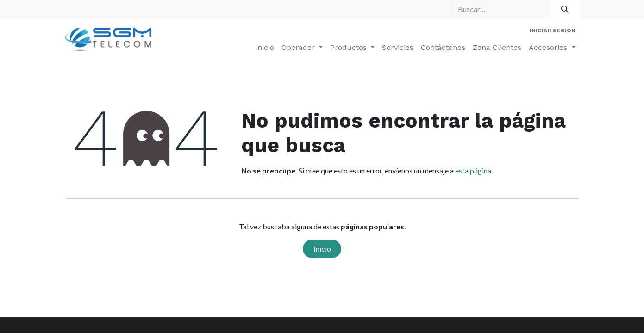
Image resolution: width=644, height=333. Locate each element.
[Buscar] (565, 9)
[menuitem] (265, 48)
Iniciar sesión (553, 31)
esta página (473, 170)
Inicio (322, 249)
